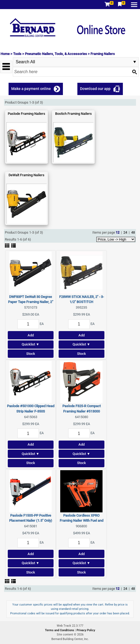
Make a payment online (31, 89)
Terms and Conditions (60, 630)
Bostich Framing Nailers (73, 114)
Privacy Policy (86, 630)
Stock (31, 354)
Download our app (95, 89)
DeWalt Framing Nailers (27, 175)
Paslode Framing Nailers (27, 114)
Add (31, 335)
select (135, 62)
